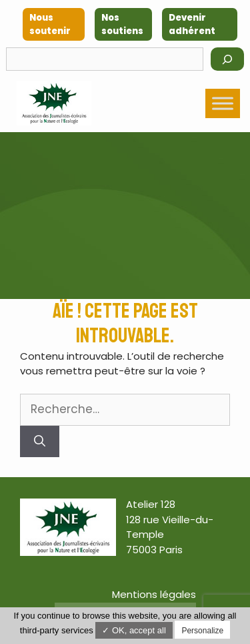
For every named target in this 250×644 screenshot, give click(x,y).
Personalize (202, 631)
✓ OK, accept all (134, 630)
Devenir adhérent (192, 24)
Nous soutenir (50, 24)
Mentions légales (154, 594)
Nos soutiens (122, 24)
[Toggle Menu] (223, 103)
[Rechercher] (227, 59)
